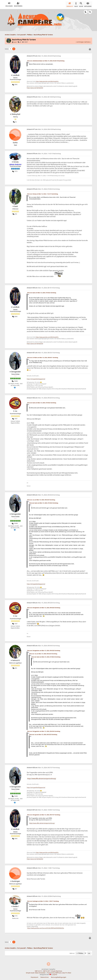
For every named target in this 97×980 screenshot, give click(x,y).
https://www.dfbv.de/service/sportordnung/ (42, 778)
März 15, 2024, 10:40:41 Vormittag (43, 809)
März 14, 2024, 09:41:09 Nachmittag (44, 128)
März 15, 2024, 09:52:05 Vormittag (43, 602)
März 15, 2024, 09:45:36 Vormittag (43, 494)
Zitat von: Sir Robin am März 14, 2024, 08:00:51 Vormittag (43, 357)
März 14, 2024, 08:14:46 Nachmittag (44, 96)
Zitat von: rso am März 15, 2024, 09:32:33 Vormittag (41, 499)
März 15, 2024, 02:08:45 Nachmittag (44, 895)
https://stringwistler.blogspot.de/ (36, 378)
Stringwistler (16, 371)
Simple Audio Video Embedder (36, 972)
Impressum (35, 976)
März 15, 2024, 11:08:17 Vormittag (43, 867)
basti (15, 41)
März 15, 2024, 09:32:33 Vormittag (43, 397)
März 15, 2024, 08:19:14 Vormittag (43, 287)
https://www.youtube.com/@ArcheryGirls (47, 80)
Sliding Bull (16, 113)
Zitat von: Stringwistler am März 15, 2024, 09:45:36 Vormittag (44, 607)
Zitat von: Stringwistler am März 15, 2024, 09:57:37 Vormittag (44, 814)
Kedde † (16, 905)
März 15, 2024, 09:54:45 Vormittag (43, 645)
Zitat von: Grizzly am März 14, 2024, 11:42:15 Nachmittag (43, 193)
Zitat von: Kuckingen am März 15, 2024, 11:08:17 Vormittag (43, 900)
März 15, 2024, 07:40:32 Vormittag (43, 188)
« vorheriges (80, 41)
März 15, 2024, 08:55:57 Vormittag (43, 352)
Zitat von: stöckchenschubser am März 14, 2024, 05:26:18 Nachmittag (46, 60)
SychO (55, 974)
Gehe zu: (72, 952)
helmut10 (16, 659)
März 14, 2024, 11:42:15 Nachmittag (44, 153)
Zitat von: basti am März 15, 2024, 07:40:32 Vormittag (42, 292)
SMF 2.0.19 (38, 970)
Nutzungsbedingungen (59, 976)
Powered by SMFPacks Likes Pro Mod (59, 972)
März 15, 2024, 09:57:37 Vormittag (43, 767)
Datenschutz (45, 976)
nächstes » (87, 41)
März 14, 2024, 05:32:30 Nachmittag (44, 55)
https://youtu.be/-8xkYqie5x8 (35, 87)
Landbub (16, 74)
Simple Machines (57, 970)
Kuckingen (16, 880)
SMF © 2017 (47, 970)
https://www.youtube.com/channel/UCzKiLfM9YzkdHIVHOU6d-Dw (46, 927)
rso (16, 410)
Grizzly (16, 161)
